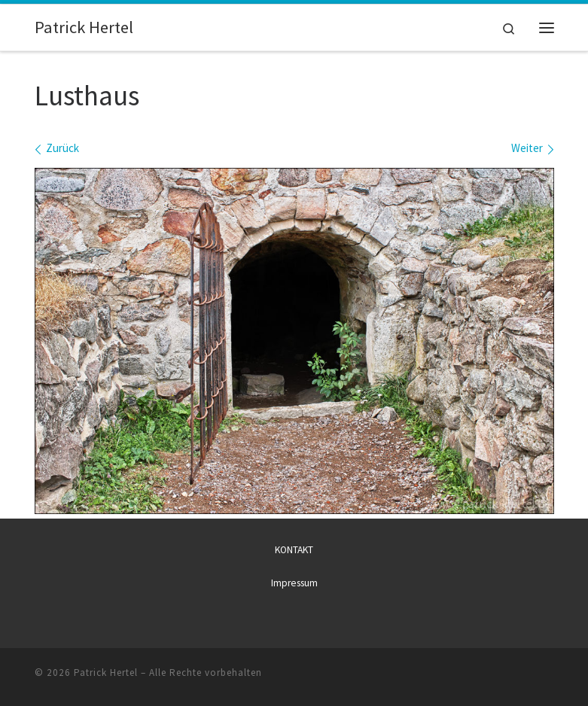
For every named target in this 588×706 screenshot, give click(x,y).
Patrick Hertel (106, 673)
